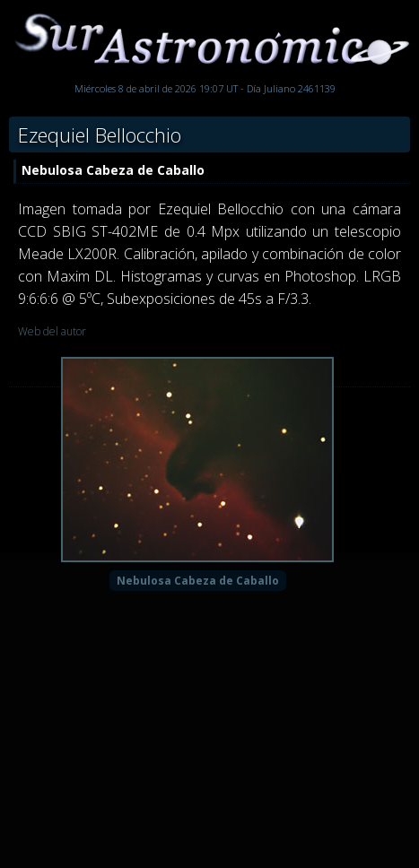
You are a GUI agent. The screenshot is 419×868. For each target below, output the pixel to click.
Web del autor (52, 331)
